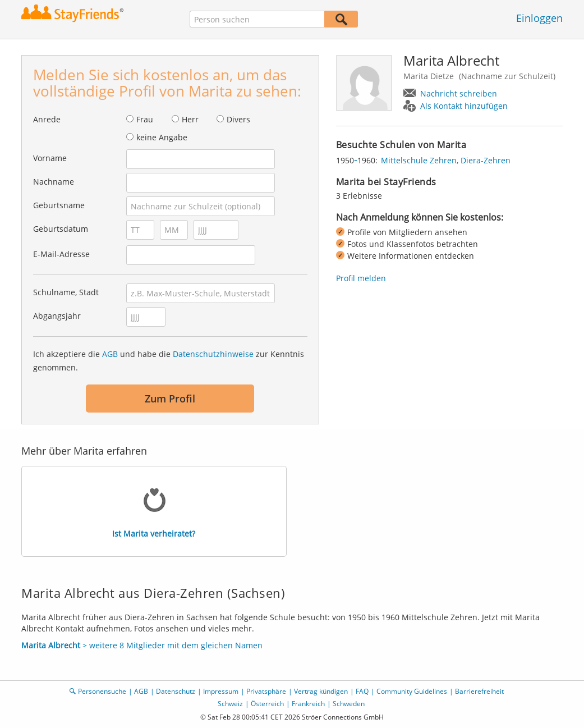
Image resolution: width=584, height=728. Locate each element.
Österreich (267, 704)
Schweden (349, 704)
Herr (190, 119)
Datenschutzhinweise (213, 354)
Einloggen (539, 18)
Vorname (50, 158)
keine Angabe (162, 137)
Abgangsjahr (57, 316)
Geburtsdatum (61, 229)
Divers (238, 119)
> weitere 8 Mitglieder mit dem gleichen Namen (142, 645)
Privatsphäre (266, 691)
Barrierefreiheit (479, 691)
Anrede (47, 119)
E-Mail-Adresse (61, 254)
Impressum (221, 691)
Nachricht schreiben (459, 93)
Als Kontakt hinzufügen (464, 106)
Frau (145, 119)
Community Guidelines (412, 691)
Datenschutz (176, 691)
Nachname (54, 182)
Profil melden (361, 278)
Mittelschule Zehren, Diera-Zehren (446, 160)
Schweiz (230, 704)
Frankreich (308, 704)
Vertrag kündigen (321, 691)
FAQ (362, 691)
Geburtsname (59, 205)
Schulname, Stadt (66, 292)
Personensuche (102, 691)
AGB (110, 354)
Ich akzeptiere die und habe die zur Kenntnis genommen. (169, 361)
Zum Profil (170, 399)
